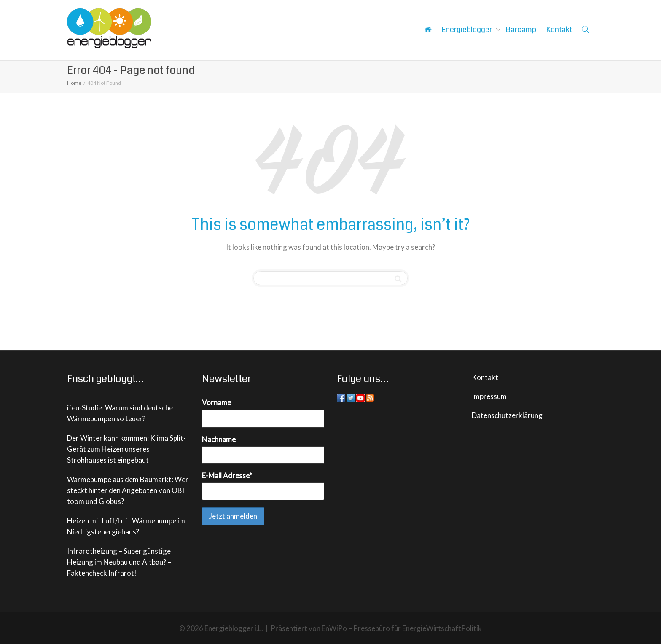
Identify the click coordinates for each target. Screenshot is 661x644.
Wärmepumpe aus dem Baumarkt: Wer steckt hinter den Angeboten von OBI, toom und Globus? (128, 490)
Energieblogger (468, 30)
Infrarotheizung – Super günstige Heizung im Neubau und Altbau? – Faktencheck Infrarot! (119, 562)
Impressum (489, 396)
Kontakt (559, 30)
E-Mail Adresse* (227, 476)
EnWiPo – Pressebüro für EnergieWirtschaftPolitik (402, 628)
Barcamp (521, 30)
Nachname (219, 439)
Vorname (216, 403)
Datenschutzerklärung (507, 415)
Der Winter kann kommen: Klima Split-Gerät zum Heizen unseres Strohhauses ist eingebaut (126, 449)
